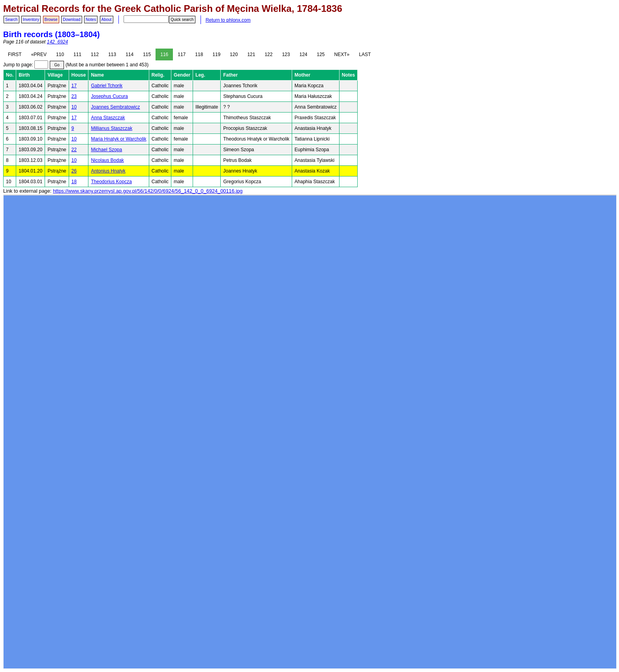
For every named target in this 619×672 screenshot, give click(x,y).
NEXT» (342, 54)
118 (199, 54)
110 (60, 54)
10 (74, 107)
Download (71, 20)
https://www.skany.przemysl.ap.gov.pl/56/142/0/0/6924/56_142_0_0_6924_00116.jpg (148, 191)
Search (11, 20)
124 (303, 54)
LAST (365, 54)
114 (129, 54)
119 (216, 54)
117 (182, 54)
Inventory (31, 20)
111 (77, 54)
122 (268, 54)
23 (74, 96)
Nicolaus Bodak (107, 160)
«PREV (39, 54)
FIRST (15, 54)
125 (321, 54)
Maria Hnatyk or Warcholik (118, 139)
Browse (51, 20)
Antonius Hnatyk (108, 171)
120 (234, 54)
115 (147, 54)
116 (164, 54)
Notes (91, 20)
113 (112, 54)
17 (74, 86)
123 (286, 54)
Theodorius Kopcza (111, 182)
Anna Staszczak (108, 118)
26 (74, 171)
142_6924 (57, 42)
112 (95, 54)
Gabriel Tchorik (107, 86)
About (107, 20)
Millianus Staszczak (112, 128)
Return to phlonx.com (228, 20)
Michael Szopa (106, 150)
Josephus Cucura (109, 96)
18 (74, 182)
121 (251, 54)
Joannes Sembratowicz (115, 107)
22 (74, 150)
